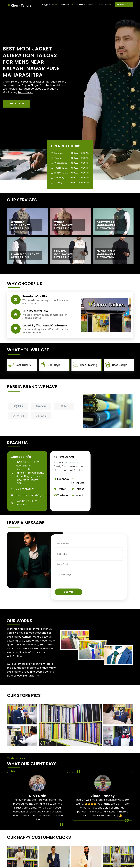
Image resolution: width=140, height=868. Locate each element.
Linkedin (78, 495)
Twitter (60, 489)
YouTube (61, 495)
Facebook (61, 479)
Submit (68, 592)
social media (71, 463)
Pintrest (77, 489)
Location (104, 5)
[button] (16, 104)
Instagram (77, 481)
